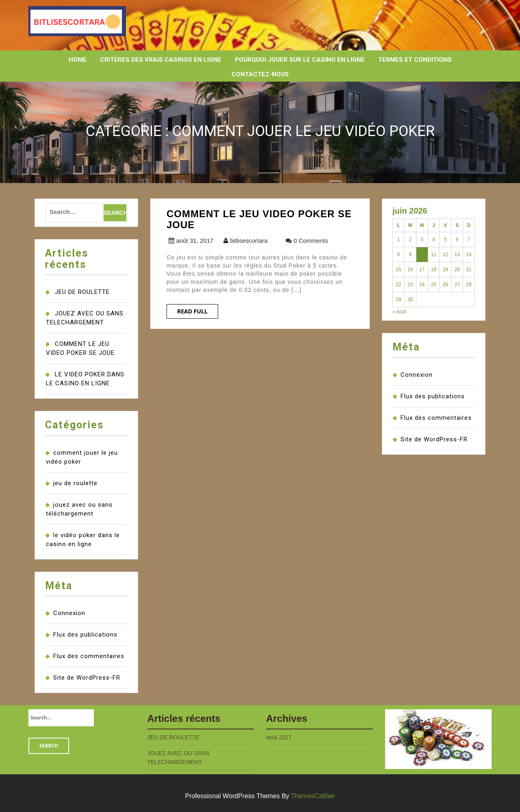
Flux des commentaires (89, 656)
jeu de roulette (75, 483)
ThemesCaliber (313, 796)
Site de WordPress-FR (87, 678)
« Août (399, 312)
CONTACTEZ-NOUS (260, 74)
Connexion (69, 613)
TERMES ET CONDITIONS (415, 60)
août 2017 (279, 737)
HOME (78, 60)
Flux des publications (85, 635)
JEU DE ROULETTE (82, 292)
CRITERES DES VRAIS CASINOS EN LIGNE (161, 60)
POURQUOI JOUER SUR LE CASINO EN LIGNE (300, 60)
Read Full (192, 311)
